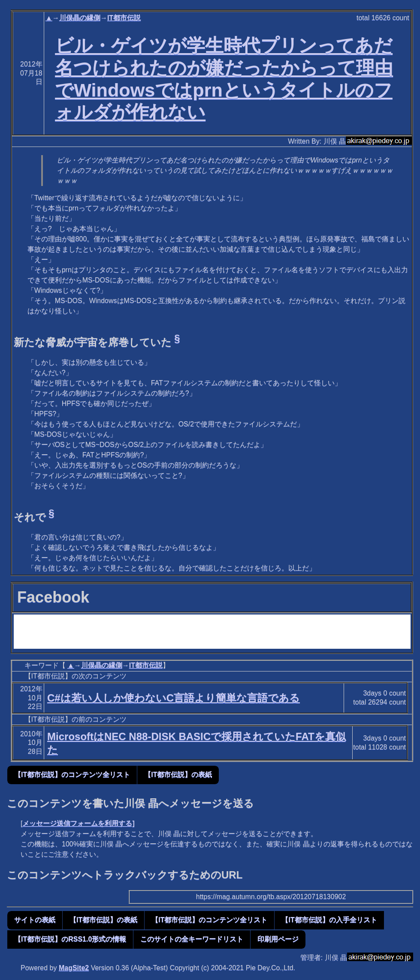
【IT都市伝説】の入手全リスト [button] (329, 920)
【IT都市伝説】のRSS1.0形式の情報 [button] (70, 939)
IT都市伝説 (124, 18)
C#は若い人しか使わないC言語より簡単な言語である (174, 698)
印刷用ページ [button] (278, 939)
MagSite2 (74, 968)
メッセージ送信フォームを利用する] (78, 823)
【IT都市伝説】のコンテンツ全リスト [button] (72, 775)
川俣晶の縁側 (80, 18)
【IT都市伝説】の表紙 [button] (178, 775)
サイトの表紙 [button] (35, 920)
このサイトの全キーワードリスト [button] (192, 939)
